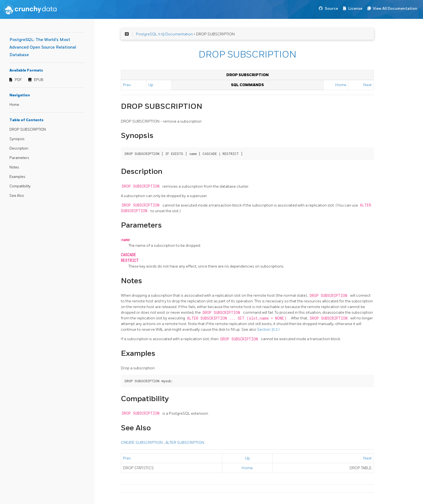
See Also (17, 196)
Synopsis (17, 139)
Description (19, 148)
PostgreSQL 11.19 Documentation (164, 34)
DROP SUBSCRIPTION (28, 130)
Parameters (19, 158)
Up (151, 85)
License (355, 9)
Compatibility (20, 186)
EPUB (39, 80)
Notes (14, 167)
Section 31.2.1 (269, 329)
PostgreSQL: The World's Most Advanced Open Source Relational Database (43, 47)
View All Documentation (395, 9)
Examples (17, 177)
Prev (127, 85)
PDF (18, 80)
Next (368, 85)
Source (331, 9)
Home (14, 105)
